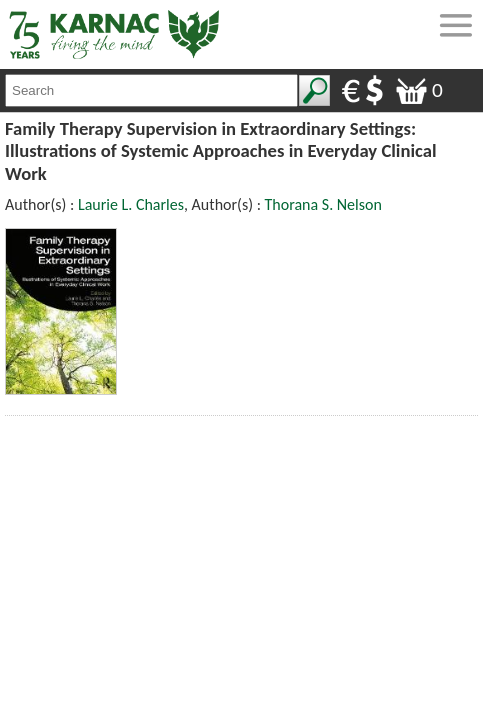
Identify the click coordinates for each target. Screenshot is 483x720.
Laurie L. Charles (131, 204)
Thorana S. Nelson (323, 204)
